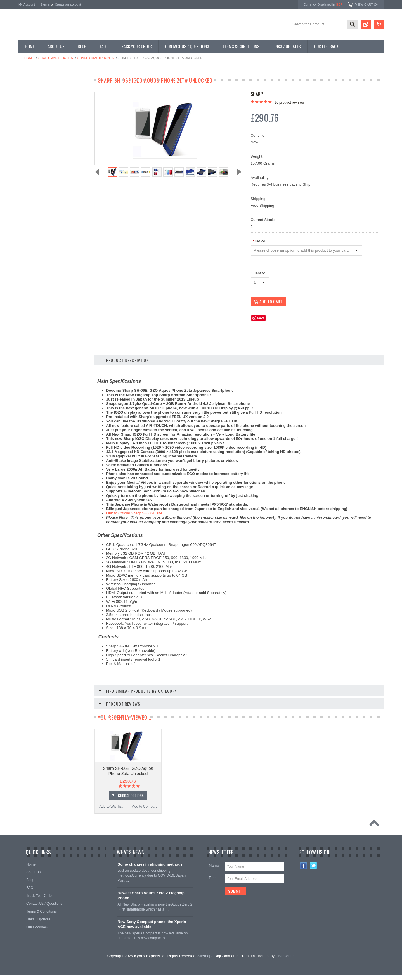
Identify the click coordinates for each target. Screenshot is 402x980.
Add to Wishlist (36, 358)
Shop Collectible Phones (41, 161)
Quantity (258, 273)
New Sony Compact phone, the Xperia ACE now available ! (152, 929)
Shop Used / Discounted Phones (47, 151)
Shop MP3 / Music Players (42, 141)
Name (214, 871)
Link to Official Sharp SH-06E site (134, 513)
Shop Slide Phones (37, 111)
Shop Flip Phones (35, 101)
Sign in (45, 4)
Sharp (257, 94)
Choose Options (56, 347)
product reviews (289, 102)
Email (214, 883)
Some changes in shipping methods (150, 870)
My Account (27, 4)
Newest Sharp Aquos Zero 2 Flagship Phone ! (151, 901)
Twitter (313, 871)
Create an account (68, 4)
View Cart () (367, 4)
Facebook (304, 871)
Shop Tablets (32, 131)
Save (261, 318)
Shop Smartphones (56, 58)
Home (29, 58)
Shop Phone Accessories (41, 121)
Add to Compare (71, 358)
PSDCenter (285, 961)
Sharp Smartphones (96, 58)
